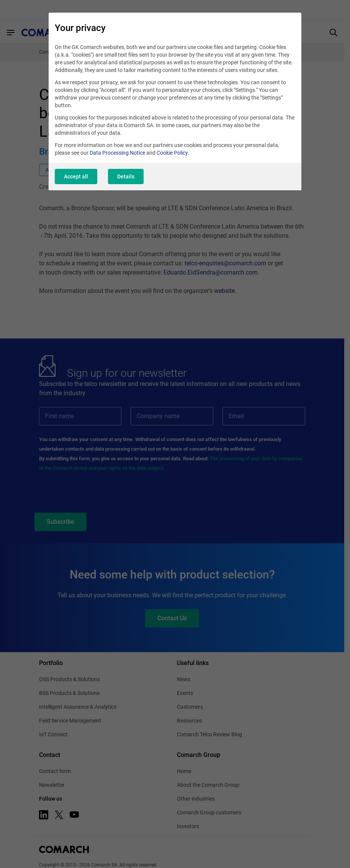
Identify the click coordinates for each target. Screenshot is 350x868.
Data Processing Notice (117, 153)
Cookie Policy (172, 153)
